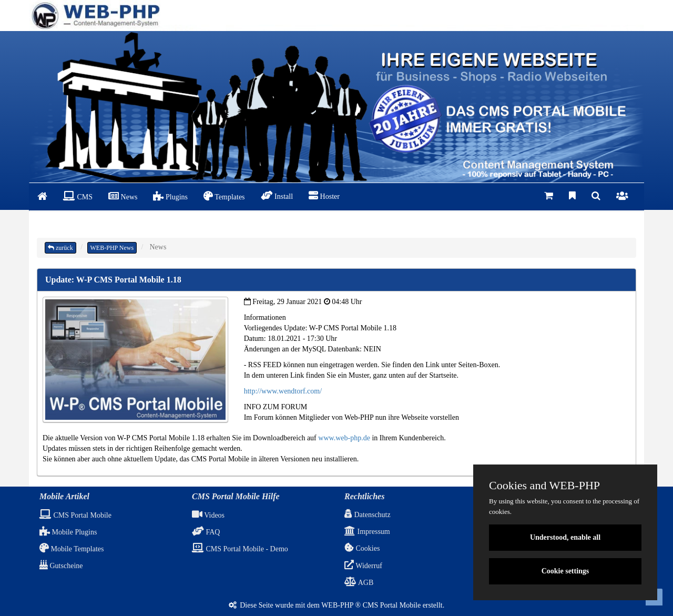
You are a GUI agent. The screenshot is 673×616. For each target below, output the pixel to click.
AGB (359, 583)
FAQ (206, 532)
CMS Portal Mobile (75, 515)
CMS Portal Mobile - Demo (240, 549)
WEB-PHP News (112, 248)
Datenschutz (368, 515)
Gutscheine (61, 566)
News (123, 196)
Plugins (170, 196)
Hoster (324, 196)
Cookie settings (565, 571)
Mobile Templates (72, 549)
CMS (78, 196)
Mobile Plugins (68, 532)
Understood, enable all (565, 537)
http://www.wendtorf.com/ (283, 391)
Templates (224, 196)
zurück (60, 248)
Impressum (367, 532)
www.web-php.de (344, 438)
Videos (208, 515)
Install (277, 196)
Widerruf (363, 566)
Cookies (362, 548)
